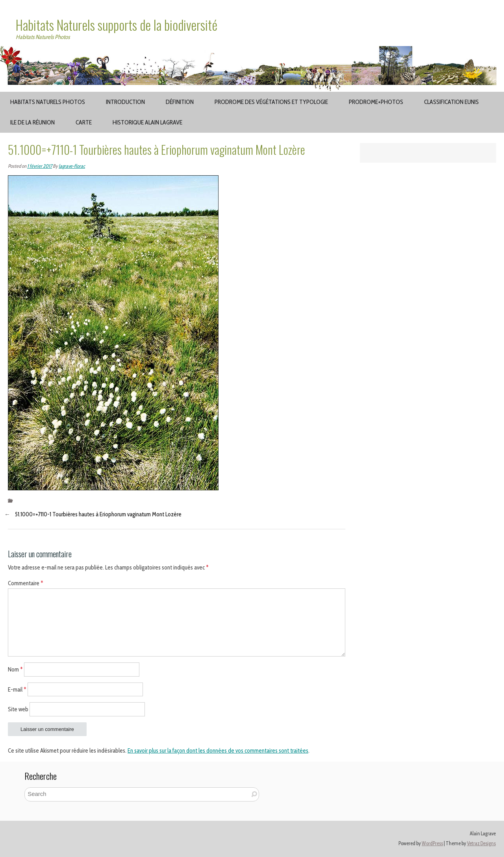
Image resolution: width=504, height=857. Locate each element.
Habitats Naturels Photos (48, 102)
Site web (18, 709)
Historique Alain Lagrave (147, 122)
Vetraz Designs (481, 843)
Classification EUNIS (451, 102)
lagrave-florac (72, 166)
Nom (15, 669)
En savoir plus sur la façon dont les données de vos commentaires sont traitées (218, 751)
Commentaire (26, 583)
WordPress (432, 843)
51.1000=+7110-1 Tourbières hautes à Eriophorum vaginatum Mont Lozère (98, 514)
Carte (84, 122)
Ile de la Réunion (32, 122)
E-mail (17, 689)
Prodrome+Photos (376, 102)
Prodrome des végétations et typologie (271, 102)
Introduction (125, 102)
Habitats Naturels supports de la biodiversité (117, 25)
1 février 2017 (40, 166)
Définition (180, 102)
